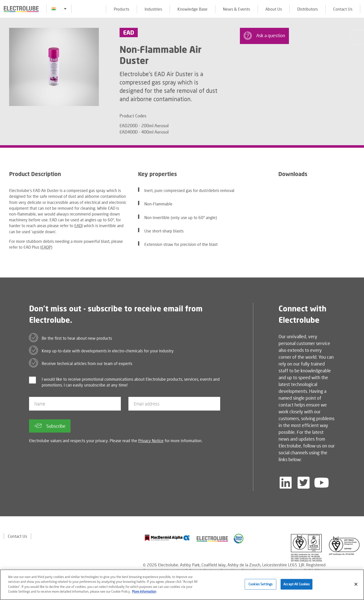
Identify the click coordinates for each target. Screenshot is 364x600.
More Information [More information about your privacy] (144, 592)
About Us (274, 9)
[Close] (356, 585)
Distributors (308, 9)
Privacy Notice (151, 441)
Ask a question (264, 36)
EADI (78, 226)
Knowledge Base (192, 9)
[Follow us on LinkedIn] (286, 483)
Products (121, 9)
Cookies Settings (260, 585)
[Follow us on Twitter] (304, 483)
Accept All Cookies (297, 585)
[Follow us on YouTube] (322, 483)
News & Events (236, 9)
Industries (153, 9)
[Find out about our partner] (167, 538)
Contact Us (343, 9)
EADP (46, 247)
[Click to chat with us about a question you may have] (358, 37)
